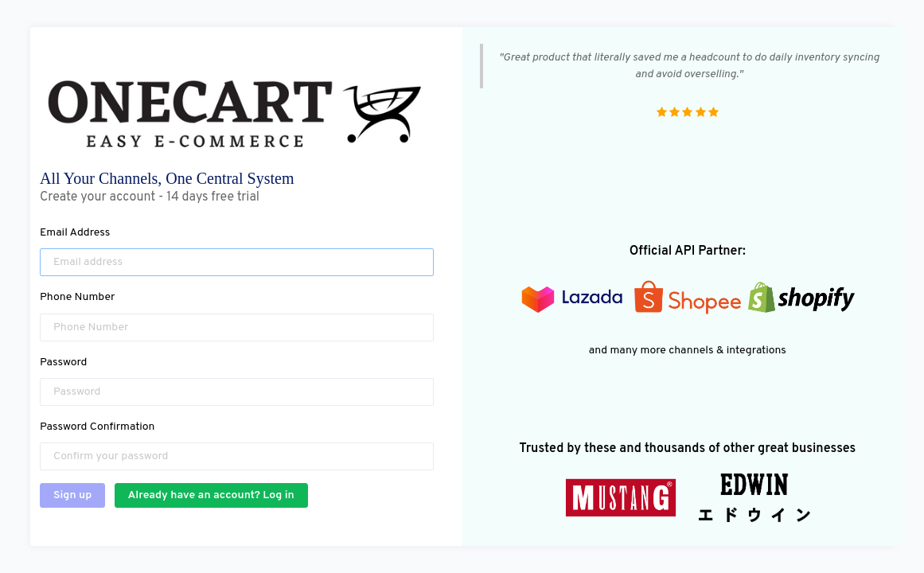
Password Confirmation (97, 427)
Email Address (75, 233)
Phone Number (78, 297)
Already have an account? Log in (211, 495)
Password (63, 363)
